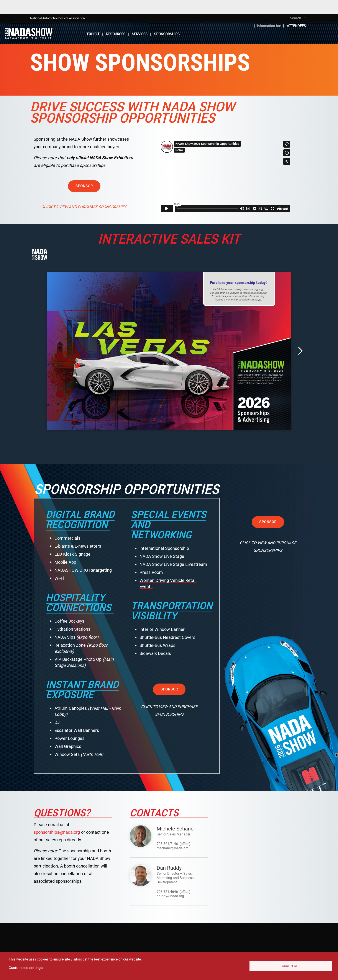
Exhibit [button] (93, 34)
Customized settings (26, 968)
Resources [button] (116, 34)
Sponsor (84, 186)
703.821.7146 (167, 844)
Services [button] (140, 34)
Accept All (291, 966)
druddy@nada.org (170, 896)
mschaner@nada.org (173, 848)
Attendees (296, 26)
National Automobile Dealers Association (57, 18)
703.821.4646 (167, 892)
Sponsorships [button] (167, 34)
